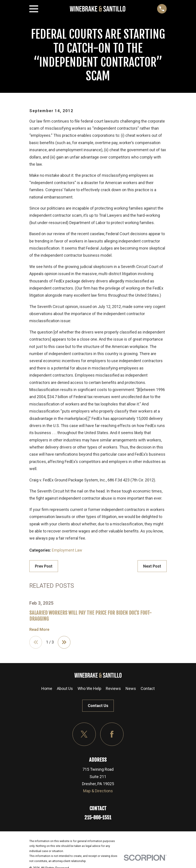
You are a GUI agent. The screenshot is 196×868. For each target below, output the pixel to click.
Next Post (152, 566)
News (131, 689)
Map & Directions (98, 791)
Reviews (113, 689)
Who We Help (89, 689)
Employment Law (67, 550)
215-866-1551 (98, 818)
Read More (39, 630)
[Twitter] (84, 734)
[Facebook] (112, 734)
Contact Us (98, 706)
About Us (65, 689)
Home (47, 689)
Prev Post (44, 566)
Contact (148, 689)
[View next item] (64, 642)
